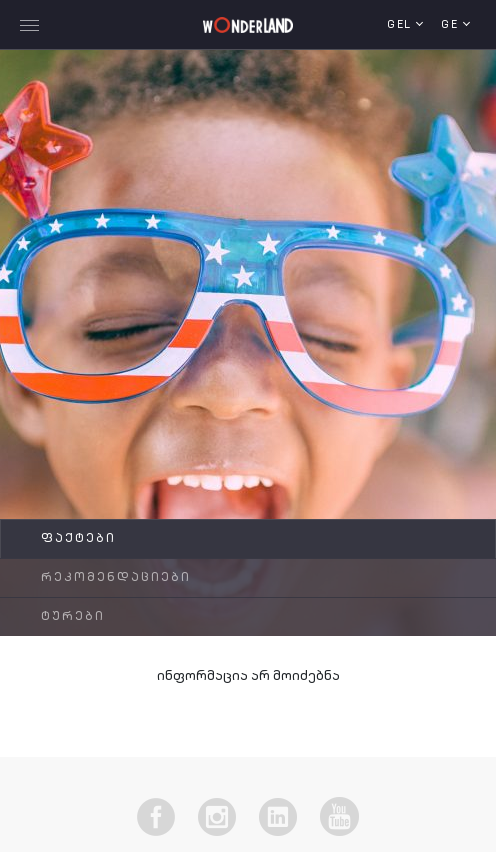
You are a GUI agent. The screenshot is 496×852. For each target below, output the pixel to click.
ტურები (73, 617)
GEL (401, 25)
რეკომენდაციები (116, 578)
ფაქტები (78, 539)
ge (452, 25)
